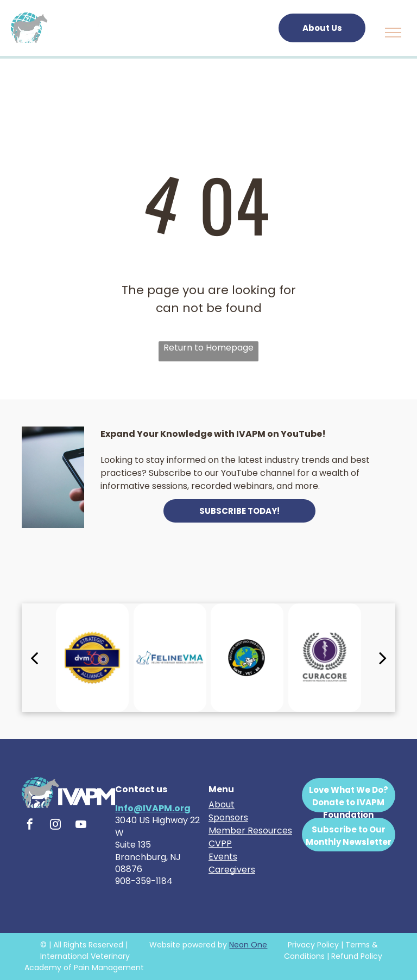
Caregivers (232, 870)
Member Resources (250, 831)
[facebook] (30, 826)
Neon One (248, 945)
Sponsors (228, 817)
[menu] (393, 33)
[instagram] (55, 826)
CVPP (220, 844)
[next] (383, 658)
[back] (34, 658)
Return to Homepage (208, 348)
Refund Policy (357, 956)
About (222, 804)
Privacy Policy (313, 945)
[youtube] (81, 826)
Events (223, 857)
